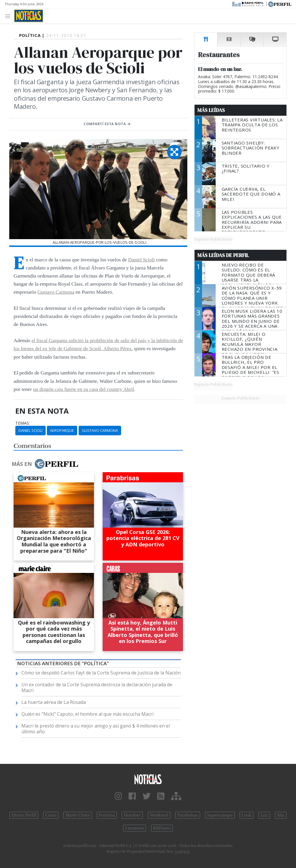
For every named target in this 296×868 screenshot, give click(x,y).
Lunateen (135, 828)
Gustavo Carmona (56, 292)
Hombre (132, 815)
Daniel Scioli (141, 260)
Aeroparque (62, 430)
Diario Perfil (24, 815)
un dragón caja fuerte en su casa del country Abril (83, 389)
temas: (23, 423)
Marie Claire (78, 815)
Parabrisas (187, 815)
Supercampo (220, 815)
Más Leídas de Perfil (223, 255)
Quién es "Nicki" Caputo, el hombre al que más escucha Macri (87, 714)
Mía (281, 815)
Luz (264, 815)
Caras (51, 815)
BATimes (162, 828)
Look (247, 815)
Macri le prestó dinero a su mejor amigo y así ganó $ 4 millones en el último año (96, 729)
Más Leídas (211, 110)
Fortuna (107, 815)
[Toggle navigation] (9, 16)
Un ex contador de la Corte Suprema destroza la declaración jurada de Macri (97, 687)
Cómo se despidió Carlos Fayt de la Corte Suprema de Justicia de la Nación (101, 673)
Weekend (159, 815)
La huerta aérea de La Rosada (54, 702)
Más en (45, 464)
